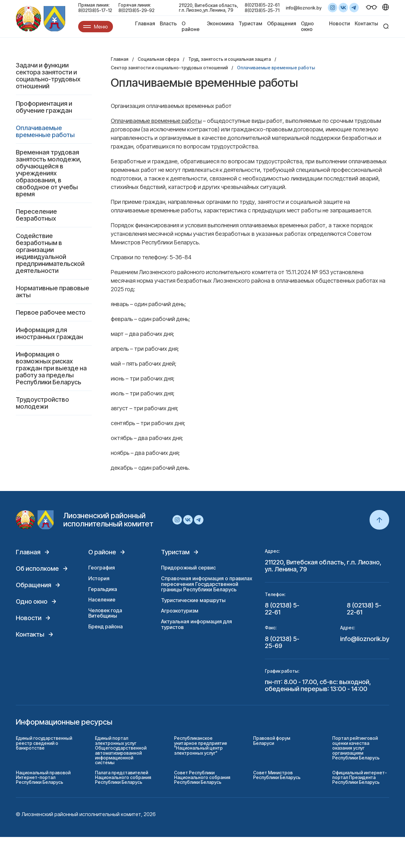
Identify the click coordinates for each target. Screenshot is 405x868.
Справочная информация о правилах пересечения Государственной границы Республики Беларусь (207, 584)
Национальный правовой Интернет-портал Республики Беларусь (43, 777)
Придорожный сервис (188, 568)
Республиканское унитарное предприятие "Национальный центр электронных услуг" (201, 745)
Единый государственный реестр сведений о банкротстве (44, 743)
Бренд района (106, 626)
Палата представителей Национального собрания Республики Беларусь (123, 777)
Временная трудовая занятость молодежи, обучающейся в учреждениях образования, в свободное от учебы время (49, 173)
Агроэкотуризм (180, 611)
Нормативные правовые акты (53, 292)
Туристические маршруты (193, 600)
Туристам (250, 23)
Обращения (282, 23)
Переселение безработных (36, 215)
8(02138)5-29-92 (136, 10)
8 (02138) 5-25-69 (282, 642)
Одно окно (307, 26)
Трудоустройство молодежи (42, 403)
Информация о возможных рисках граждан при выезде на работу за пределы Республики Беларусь (51, 368)
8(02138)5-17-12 (95, 10)
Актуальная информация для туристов (196, 624)
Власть (168, 23)
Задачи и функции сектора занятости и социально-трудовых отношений (48, 76)
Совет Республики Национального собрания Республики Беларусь (202, 777)
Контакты (366, 23)
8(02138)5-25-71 (262, 10)
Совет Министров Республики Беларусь (277, 775)
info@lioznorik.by (304, 8)
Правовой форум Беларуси (272, 740)
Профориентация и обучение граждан (44, 107)
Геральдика (103, 589)
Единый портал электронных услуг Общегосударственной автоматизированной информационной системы (121, 750)
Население (102, 600)
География (102, 568)
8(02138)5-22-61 (262, 5)
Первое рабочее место (51, 312)
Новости (340, 23)
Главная (145, 23)
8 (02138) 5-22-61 (282, 609)
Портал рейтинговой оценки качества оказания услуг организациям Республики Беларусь (356, 748)
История (99, 578)
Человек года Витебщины (105, 613)
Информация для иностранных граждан (49, 333)
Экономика (220, 23)
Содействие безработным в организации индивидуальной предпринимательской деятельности (50, 253)
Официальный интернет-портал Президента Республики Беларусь (360, 777)
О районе (191, 26)
